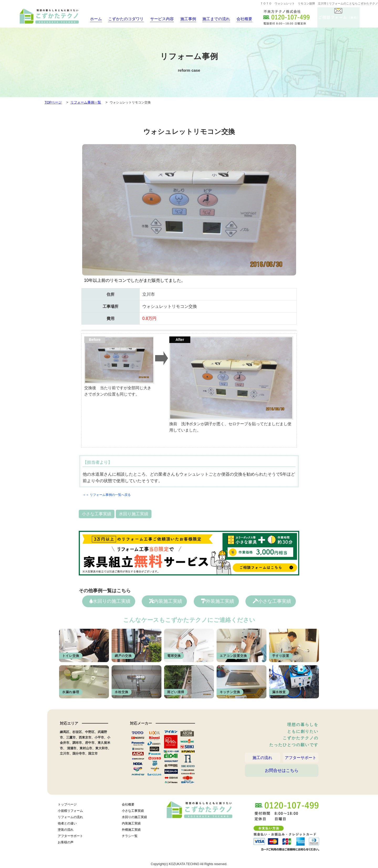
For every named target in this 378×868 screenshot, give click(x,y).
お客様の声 (66, 844)
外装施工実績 (218, 601)
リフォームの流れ (70, 819)
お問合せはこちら (282, 776)
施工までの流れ (212, 19)
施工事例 (184, 19)
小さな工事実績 (97, 514)
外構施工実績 (131, 831)
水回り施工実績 (134, 514)
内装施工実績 (166, 601)
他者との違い (67, 825)
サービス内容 (158, 19)
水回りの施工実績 (110, 601)
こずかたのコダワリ (124, 19)
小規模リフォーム (70, 812)
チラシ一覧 (130, 838)
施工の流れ (262, 759)
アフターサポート (301, 759)
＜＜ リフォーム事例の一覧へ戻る (107, 495)
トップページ (67, 806)
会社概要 (240, 19)
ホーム (94, 19)
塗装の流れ (66, 831)
